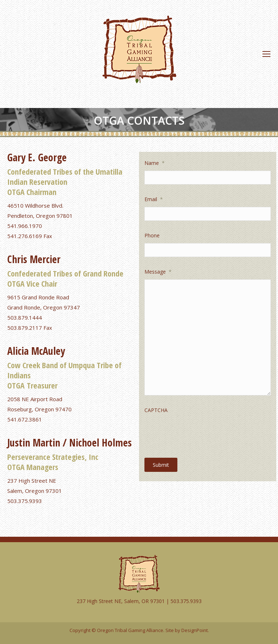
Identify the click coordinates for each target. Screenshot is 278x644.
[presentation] (199, 432)
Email (154, 199)
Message (158, 272)
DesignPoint (195, 630)
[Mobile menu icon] (266, 54)
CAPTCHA (156, 410)
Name (155, 163)
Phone (152, 235)
